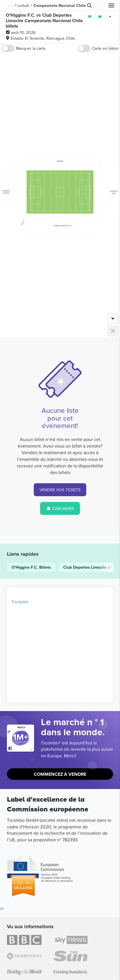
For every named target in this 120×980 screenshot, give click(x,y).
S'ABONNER (60, 509)
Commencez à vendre (60, 774)
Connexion (100, 5)
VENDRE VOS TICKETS (60, 490)
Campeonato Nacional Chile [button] (60, 5)
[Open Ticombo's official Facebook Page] (21, 749)
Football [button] (22, 5)
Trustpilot (20, 602)
